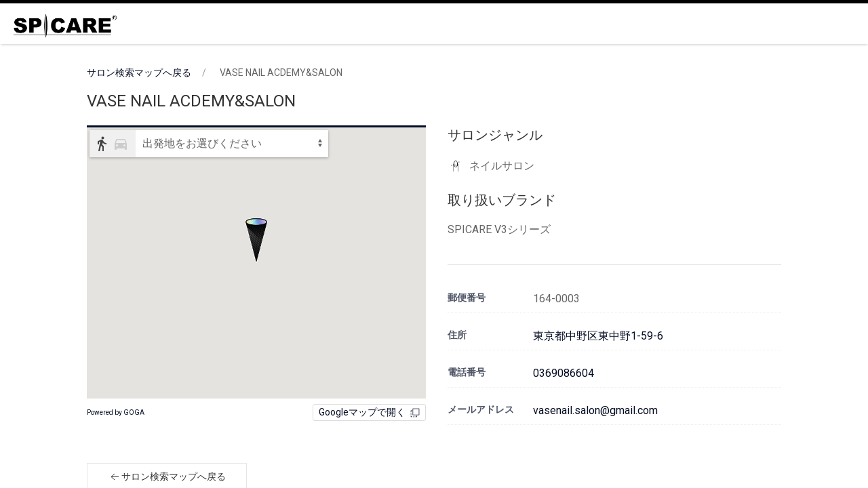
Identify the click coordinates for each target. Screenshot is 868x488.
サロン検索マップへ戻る (139, 73)
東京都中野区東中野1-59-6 (598, 336)
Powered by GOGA (116, 412)
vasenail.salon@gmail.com (595, 410)
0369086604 (564, 373)
